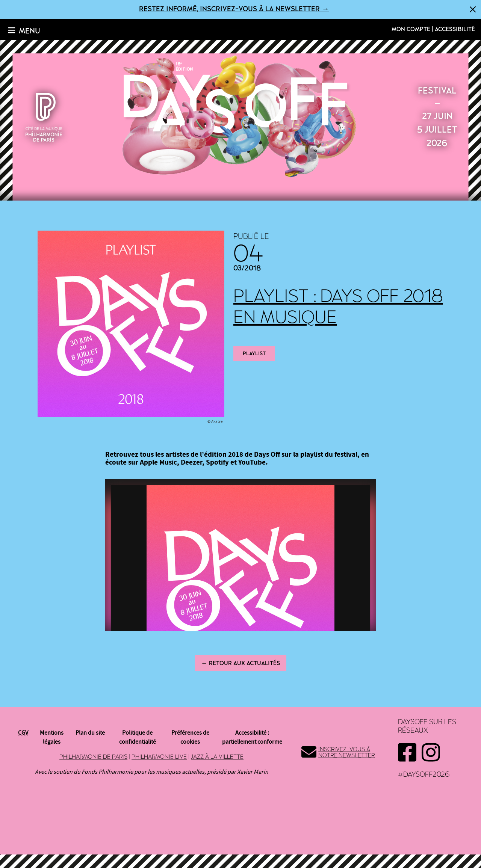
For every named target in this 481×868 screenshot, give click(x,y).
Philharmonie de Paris (93, 757)
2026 (240, 116)
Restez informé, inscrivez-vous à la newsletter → (234, 9)
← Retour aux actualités (241, 663)
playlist (254, 354)
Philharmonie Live (159, 757)
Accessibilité (455, 29)
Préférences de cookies (190, 737)
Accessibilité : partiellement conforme (252, 737)
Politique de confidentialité (138, 737)
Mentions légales (52, 737)
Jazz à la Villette (217, 757)
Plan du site (90, 733)
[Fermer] (473, 9)
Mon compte (411, 29)
